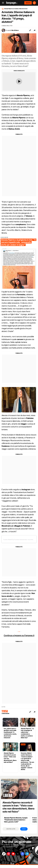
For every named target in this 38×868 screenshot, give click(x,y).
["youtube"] (13, 854)
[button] (35, 30)
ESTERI (3, 707)
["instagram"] (9, 854)
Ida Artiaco (15, 30)
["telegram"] (27, 854)
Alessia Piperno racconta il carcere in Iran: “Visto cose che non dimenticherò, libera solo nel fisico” (18, 807)
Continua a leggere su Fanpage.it (19, 635)
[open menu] (2, 3)
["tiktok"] (4, 854)
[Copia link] (30, 30)
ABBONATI (28, 3)
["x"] (18, 854)
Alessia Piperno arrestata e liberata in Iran (16, 9)
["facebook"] (22, 854)
